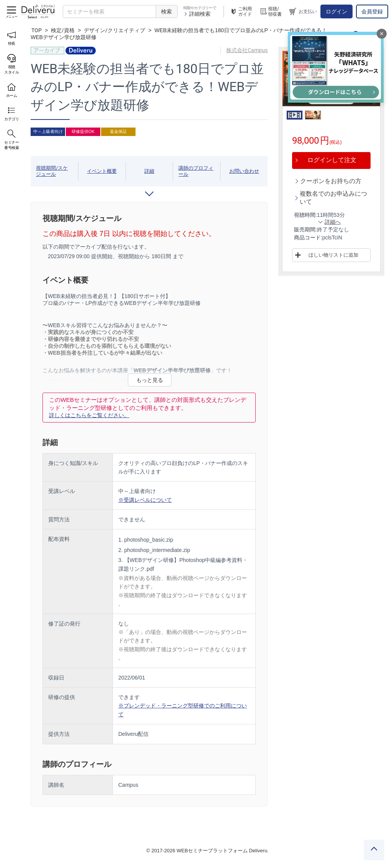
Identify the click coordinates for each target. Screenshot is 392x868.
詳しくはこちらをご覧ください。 (89, 415)
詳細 (149, 171)
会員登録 (372, 11)
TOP (37, 30)
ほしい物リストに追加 (333, 255)
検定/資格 (63, 30)
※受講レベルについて (145, 500)
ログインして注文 (332, 160)
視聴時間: (305, 215)
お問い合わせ (244, 171)
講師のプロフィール (196, 171)
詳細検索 (197, 14)
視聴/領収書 (271, 11)
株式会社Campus (247, 50)
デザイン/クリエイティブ (114, 30)
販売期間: (305, 229)
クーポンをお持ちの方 (331, 181)
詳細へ (333, 222)
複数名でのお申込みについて (333, 198)
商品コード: (308, 237)
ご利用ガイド (241, 11)
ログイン (336, 11)
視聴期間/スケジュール (52, 171)
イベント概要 (102, 171)
